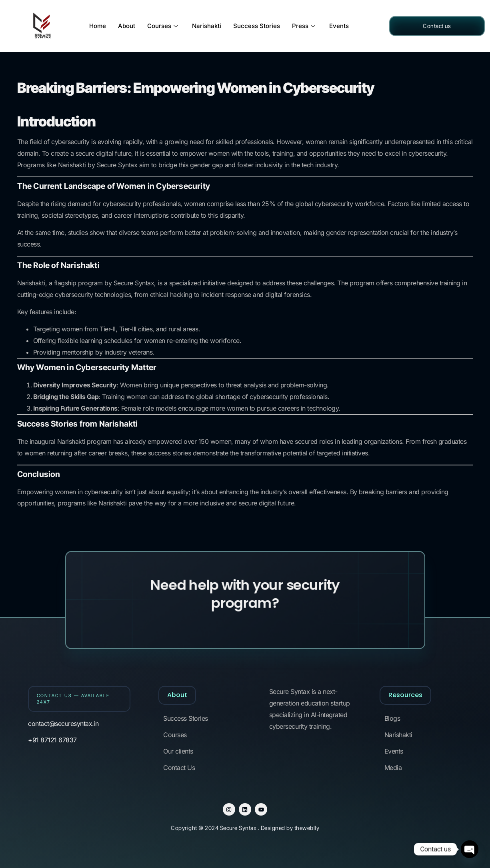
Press (305, 26)
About (127, 26)
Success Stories (257, 26)
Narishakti (207, 26)
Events (339, 26)
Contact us (437, 26)
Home (98, 26)
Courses (164, 26)
